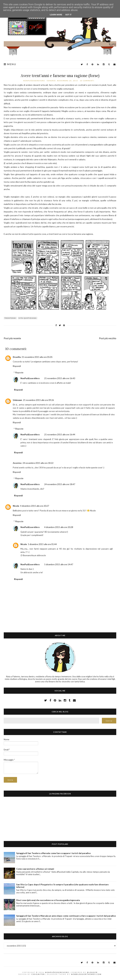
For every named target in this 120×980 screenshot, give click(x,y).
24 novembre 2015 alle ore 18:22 (38, 463)
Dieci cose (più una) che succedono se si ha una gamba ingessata (48, 900)
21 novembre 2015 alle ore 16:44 (60, 435)
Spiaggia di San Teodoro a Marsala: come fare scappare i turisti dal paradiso (53, 853)
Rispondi (17, 366)
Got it (68, 15)
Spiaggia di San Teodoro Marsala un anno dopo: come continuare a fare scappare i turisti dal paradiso (66, 916)
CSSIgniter (38, 974)
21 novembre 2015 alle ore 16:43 (60, 378)
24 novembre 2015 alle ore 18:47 (60, 484)
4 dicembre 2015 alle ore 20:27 (35, 506)
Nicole (16, 506)
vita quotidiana (28, 318)
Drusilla (17, 357)
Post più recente (12, 338)
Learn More (56, 15)
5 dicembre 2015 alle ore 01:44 (42, 544)
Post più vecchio (108, 338)
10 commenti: (88, 81)
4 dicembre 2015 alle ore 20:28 (59, 527)
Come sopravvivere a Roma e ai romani (35, 869)
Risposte (19, 373)
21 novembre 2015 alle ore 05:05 (37, 357)
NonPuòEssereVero (30, 378)
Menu (10, 64)
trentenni (10, 318)
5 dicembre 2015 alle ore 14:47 (59, 564)
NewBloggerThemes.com (86, 974)
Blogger (92, 972)
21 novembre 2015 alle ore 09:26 (38, 400)
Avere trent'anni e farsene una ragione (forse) (60, 76)
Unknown (17, 400)
